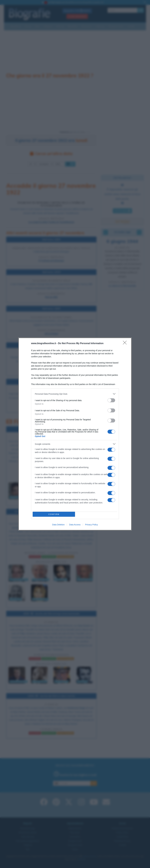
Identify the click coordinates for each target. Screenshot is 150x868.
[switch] (111, 400)
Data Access (75, 525)
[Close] (126, 344)
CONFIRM (54, 514)
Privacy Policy (91, 525)
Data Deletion (58, 525)
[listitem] (75, 394)
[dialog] (75, 434)
